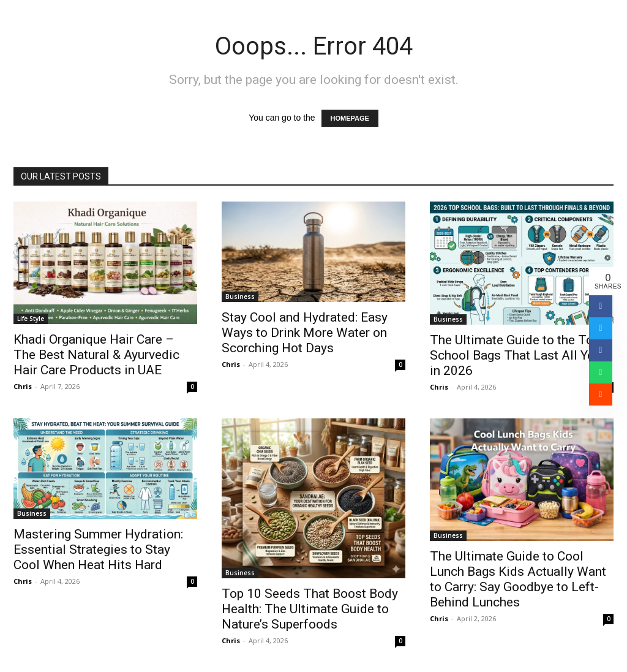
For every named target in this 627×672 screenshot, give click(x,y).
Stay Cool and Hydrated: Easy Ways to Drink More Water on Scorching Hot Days (305, 333)
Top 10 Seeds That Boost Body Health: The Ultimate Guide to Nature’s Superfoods (310, 609)
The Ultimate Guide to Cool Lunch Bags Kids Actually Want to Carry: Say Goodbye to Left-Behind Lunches (518, 579)
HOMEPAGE (350, 118)
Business (240, 296)
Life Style (31, 319)
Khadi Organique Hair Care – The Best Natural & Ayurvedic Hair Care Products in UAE (96, 355)
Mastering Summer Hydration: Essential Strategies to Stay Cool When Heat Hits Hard (98, 549)
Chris (23, 386)
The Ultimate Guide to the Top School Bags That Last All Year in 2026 (517, 355)
